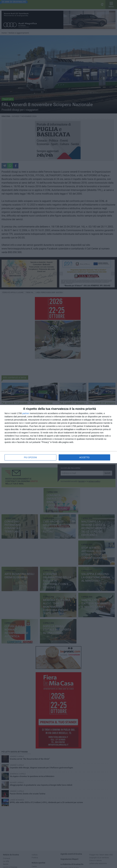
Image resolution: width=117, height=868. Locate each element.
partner (26, 413)
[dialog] (58, 434)
